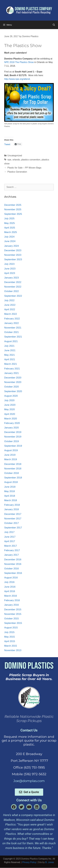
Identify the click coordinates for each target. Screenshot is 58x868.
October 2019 (12, 441)
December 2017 (13, 514)
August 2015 (11, 628)
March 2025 (11, 232)
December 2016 (13, 560)
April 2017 (10, 541)
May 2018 (10, 491)
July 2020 (9, 400)
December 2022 (13, 282)
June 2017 (10, 537)
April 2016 (10, 591)
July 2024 (9, 237)
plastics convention (31, 160)
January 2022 (12, 323)
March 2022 (11, 314)
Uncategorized (15, 156)
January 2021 (12, 373)
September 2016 (13, 573)
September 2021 (13, 337)
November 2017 (13, 519)
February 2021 (12, 369)
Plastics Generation (17, 172)
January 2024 (12, 246)
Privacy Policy (29, 862)
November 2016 (13, 564)
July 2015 (9, 632)
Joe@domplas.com (29, 781)
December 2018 (13, 464)
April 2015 (10, 641)
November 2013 (13, 650)
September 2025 (13, 214)
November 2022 (13, 287)
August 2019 (11, 450)
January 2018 (12, 509)
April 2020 (10, 414)
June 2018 (10, 487)
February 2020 (12, 423)
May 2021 (10, 355)
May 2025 (10, 223)
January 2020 (12, 428)
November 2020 (13, 382)
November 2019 (13, 437)
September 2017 (13, 528)
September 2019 (13, 446)
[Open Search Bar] (54, 25)
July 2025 (9, 219)
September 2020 (13, 391)
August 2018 (11, 482)
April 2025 (10, 228)
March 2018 (11, 500)
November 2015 (13, 614)
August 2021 (11, 341)
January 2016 (12, 605)
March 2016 (11, 596)
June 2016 (10, 587)
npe (9, 160)
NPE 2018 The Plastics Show (19, 62)
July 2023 (9, 264)
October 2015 (12, 619)
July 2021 (9, 346)
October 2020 (12, 387)
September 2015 (13, 623)
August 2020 (11, 396)
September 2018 (13, 478)
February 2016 (12, 600)
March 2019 (11, 459)
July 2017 (9, 532)
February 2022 (12, 319)
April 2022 (10, 309)
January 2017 (12, 555)
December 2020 (13, 378)
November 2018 (13, 469)
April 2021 (10, 359)
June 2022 (10, 305)
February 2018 (12, 505)
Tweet (7, 144)
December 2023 (13, 250)
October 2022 (12, 291)
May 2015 (10, 637)
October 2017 (12, 523)
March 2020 (11, 419)
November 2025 (13, 209)
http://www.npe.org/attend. (17, 79)
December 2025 (13, 205)
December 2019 (13, 432)
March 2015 (11, 646)
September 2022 (13, 296)
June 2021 (10, 350)
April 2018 (10, 496)
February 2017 (12, 550)
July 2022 (9, 300)
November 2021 (13, 328)
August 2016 (11, 578)
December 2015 (13, 610)
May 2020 (10, 409)
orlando (16, 160)
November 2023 (13, 255)
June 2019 (10, 455)
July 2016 (9, 582)
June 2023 (10, 269)
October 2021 (12, 332)
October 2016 (12, 569)
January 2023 (12, 278)
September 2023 (13, 259)
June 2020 (10, 405)
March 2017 (11, 546)
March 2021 (11, 364)
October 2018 (12, 473)
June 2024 (10, 241)
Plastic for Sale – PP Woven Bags (24, 168)
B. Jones (50, 862)
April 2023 (10, 273)
